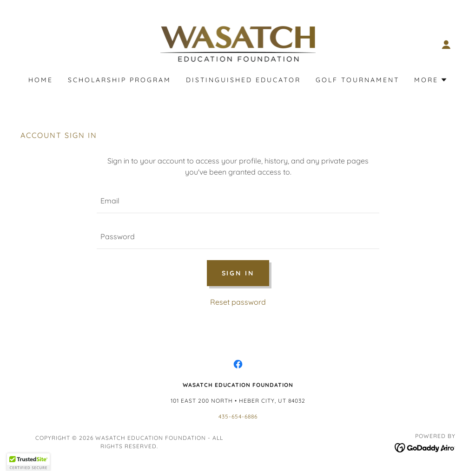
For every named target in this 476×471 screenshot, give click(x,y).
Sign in (238, 273)
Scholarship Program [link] (119, 80)
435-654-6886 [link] (238, 416)
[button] (446, 45)
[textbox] (238, 201)
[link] (238, 44)
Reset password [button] (238, 302)
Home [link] (41, 80)
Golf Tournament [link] (357, 80)
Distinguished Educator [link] (243, 80)
